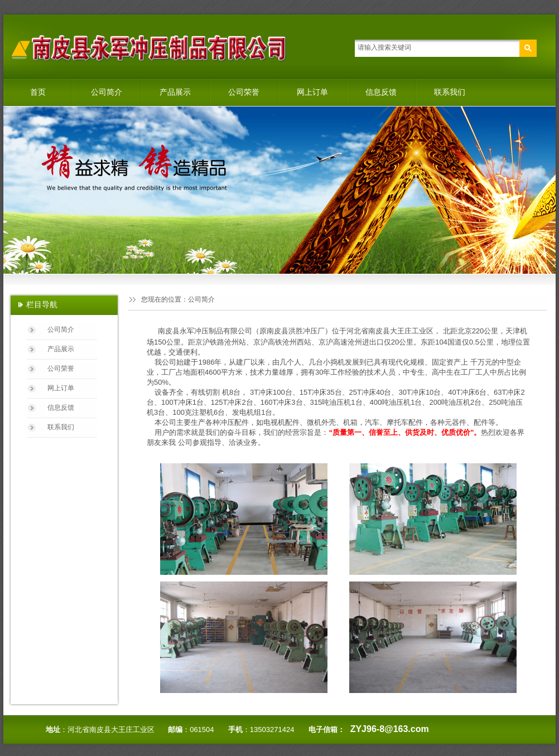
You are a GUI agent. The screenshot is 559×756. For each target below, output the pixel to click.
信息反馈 (381, 92)
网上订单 (312, 92)
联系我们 (450, 92)
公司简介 (107, 92)
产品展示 (175, 92)
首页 (38, 92)
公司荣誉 (244, 92)
